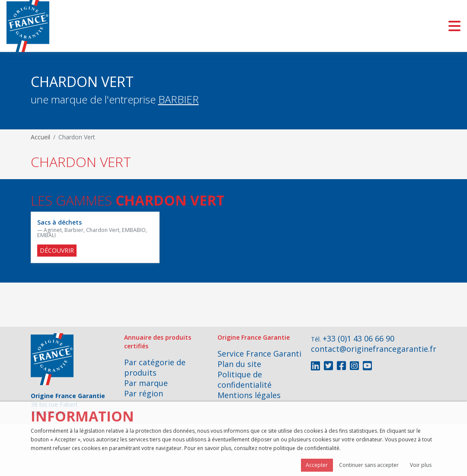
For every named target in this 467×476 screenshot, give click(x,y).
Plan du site (239, 364)
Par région (144, 393)
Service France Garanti (259, 354)
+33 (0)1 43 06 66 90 (358, 338)
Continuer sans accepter (369, 465)
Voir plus (421, 465)
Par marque (146, 383)
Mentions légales (249, 395)
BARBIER (179, 99)
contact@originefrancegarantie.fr (374, 349)
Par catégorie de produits (155, 367)
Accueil (40, 137)
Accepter (317, 465)
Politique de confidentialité (245, 380)
